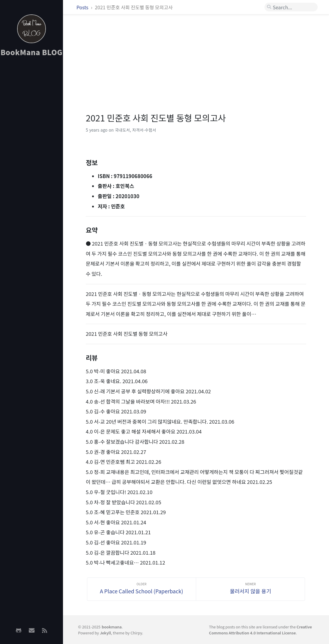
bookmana (112, 627)
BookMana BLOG (32, 52)
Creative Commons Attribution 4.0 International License (260, 630)
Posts (83, 7)
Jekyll (105, 633)
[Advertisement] (31, 156)
